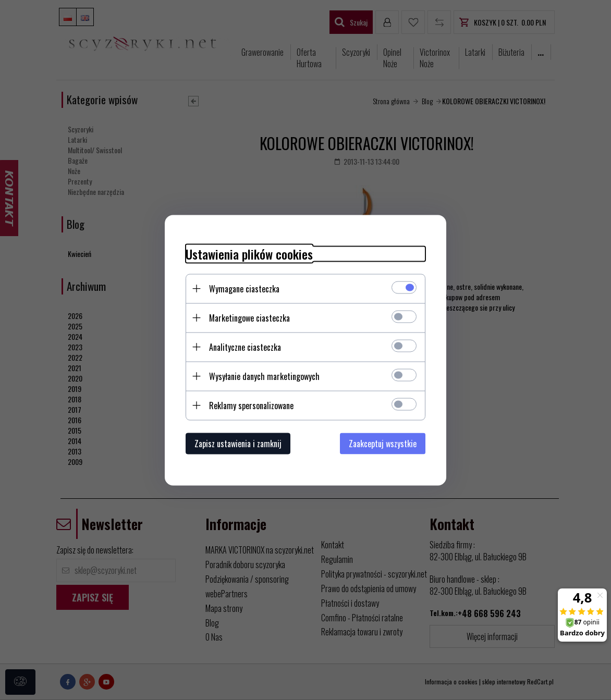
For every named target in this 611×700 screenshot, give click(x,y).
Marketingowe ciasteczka (249, 317)
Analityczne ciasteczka (245, 347)
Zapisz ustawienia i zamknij (238, 443)
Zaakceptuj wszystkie (383, 443)
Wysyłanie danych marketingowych (264, 376)
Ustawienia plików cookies (249, 254)
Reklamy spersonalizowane (251, 405)
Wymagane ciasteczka (244, 288)
